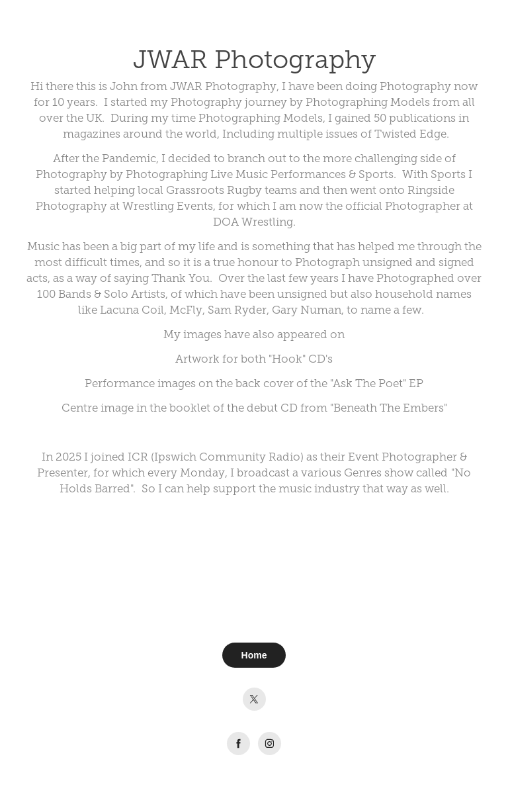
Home (254, 655)
